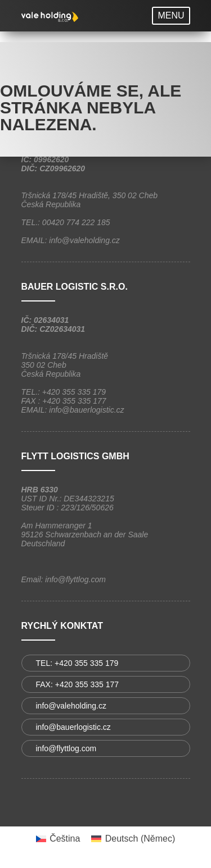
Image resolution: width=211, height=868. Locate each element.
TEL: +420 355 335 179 (77, 663)
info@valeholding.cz (71, 706)
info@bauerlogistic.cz (73, 727)
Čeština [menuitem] (65, 839)
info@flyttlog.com (66, 748)
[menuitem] (58, 839)
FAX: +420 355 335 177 (78, 684)
